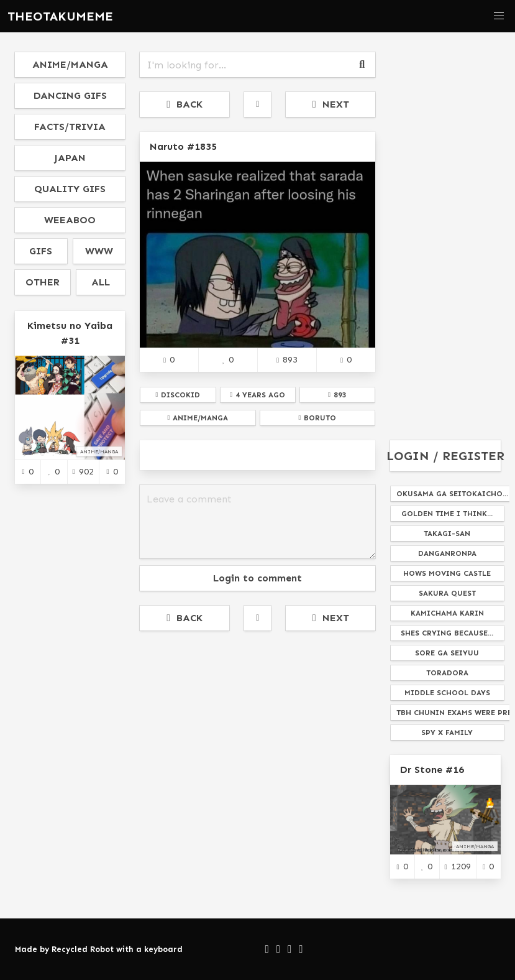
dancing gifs (70, 95)
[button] (499, 16)
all (101, 282)
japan (70, 158)
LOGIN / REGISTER (445, 456)
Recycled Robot (83, 949)
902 (83, 471)
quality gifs (70, 189)
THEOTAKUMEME (60, 16)
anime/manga (70, 64)
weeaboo (70, 220)
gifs (41, 251)
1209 (458, 866)
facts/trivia (70, 127)
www (99, 251)
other (43, 282)
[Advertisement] (257, 733)
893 (287, 359)
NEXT (331, 104)
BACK (185, 104)
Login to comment (257, 578)
